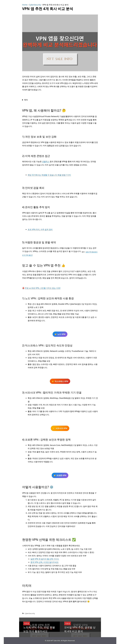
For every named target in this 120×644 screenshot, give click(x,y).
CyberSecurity (35, 5)
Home (25, 5)
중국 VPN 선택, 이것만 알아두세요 (45, 562)
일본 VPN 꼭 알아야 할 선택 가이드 (45, 559)
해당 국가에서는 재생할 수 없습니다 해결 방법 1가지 (49, 175)
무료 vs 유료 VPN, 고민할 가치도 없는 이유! (43, 288)
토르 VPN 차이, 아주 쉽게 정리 (40, 229)
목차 (26, 100)
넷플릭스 (46, 161)
